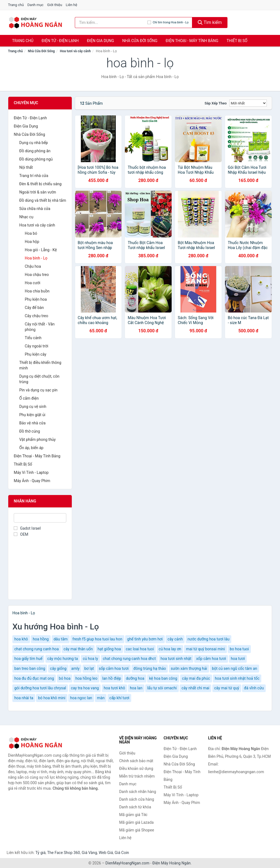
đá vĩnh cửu (254, 688)
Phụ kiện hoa (36, 299)
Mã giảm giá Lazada (136, 822)
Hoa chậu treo (37, 275)
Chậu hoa (33, 266)
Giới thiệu (54, 5)
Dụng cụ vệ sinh (33, 407)
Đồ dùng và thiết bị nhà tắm (43, 200)
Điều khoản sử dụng (136, 769)
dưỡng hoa (135, 678)
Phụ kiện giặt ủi (32, 415)
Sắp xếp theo (216, 103)
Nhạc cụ (26, 217)
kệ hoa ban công (163, 678)
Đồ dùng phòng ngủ (36, 159)
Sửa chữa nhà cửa (35, 209)
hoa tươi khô (114, 688)
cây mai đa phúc (196, 678)
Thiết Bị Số (237, 41)
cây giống (58, 668)
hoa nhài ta (24, 698)
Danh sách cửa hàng (137, 799)
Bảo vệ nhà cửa (32, 423)
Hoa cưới (32, 283)
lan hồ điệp (112, 678)
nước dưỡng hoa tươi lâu (208, 639)
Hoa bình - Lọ (36, 258)
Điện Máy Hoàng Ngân (171, 863)
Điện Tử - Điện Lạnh (60, 41)
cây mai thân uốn (78, 649)
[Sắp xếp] (248, 103)
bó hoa (65, 678)
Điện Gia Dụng (100, 41)
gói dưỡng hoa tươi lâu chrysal (40, 688)
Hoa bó (31, 233)
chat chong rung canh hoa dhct (129, 659)
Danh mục (36, 5)
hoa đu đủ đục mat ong (34, 678)
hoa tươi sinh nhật (176, 659)
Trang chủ (16, 5)
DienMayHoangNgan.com (127, 863)
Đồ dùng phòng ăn (35, 151)
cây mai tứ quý (227, 688)
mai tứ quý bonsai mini (205, 649)
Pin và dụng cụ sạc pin (38, 390)
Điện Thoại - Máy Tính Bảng (192, 41)
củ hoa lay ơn (170, 649)
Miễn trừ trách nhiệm (137, 776)
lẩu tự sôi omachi (162, 688)
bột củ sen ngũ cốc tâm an (234, 668)
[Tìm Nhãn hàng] (40, 518)
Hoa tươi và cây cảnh (75, 51)
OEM (21, 534)
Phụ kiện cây (35, 354)
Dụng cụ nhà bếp (34, 143)
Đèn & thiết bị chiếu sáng (40, 184)
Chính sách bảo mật (136, 761)
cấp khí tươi (120, 698)
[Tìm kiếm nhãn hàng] (111, 23)
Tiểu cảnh (33, 338)
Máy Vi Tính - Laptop (31, 472)
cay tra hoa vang (85, 688)
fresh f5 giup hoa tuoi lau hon (97, 639)
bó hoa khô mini (52, 698)
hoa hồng (41, 639)
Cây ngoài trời (36, 346)
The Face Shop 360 (63, 853)
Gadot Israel (27, 528)
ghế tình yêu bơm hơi (145, 639)
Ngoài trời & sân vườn (38, 192)
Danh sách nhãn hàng (138, 792)
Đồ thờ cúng (30, 431)
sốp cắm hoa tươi (114, 668)
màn (101, 698)
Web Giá (106, 853)
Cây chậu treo (36, 316)
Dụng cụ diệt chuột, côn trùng (39, 379)
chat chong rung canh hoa (37, 649)
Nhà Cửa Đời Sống (140, 41)
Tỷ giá (41, 853)
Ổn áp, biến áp (31, 448)
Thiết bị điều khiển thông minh (40, 365)
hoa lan (136, 688)
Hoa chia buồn (37, 291)
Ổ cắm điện (29, 398)
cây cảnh (175, 639)
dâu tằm (61, 639)
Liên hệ (72, 5)
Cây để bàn (34, 308)
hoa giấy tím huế (28, 659)
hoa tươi (238, 659)
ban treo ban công (30, 668)
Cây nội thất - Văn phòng (40, 327)
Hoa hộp (32, 242)
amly (75, 668)
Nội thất (26, 167)
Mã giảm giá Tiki (133, 815)
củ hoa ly (90, 659)
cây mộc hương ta (63, 659)
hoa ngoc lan (81, 698)
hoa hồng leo (86, 678)
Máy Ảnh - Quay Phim (32, 481)
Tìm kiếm (210, 22)
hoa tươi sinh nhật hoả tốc (237, 678)
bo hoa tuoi (239, 649)
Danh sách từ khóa (135, 807)
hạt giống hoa (109, 649)
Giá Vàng (89, 853)
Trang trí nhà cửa (34, 176)
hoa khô (21, 639)
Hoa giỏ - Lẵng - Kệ (41, 250)
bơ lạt (89, 668)
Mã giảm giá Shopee (137, 830)
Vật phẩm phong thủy (37, 439)
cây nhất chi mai (195, 688)
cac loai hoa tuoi (140, 649)
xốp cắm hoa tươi (211, 659)
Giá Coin (122, 853)
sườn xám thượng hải (189, 668)
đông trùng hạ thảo (150, 668)
